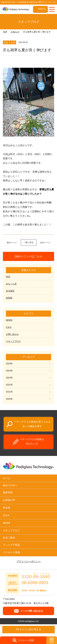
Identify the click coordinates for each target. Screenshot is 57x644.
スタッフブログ (13, 341)
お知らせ (15, 32)
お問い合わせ (12, 334)
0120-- (36, 576)
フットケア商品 (11, 545)
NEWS (9, 320)
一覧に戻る (28, 242)
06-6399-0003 (35, 583)
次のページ (45, 243)
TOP (5, 32)
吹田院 (9, 298)
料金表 (7, 508)
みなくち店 (11, 284)
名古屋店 (10, 291)
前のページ (12, 243)
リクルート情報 (11, 552)
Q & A (9, 327)
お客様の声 (9, 500)
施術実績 (8, 492)
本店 (8, 277)
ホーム (7, 478)
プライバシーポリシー (29, 562)
